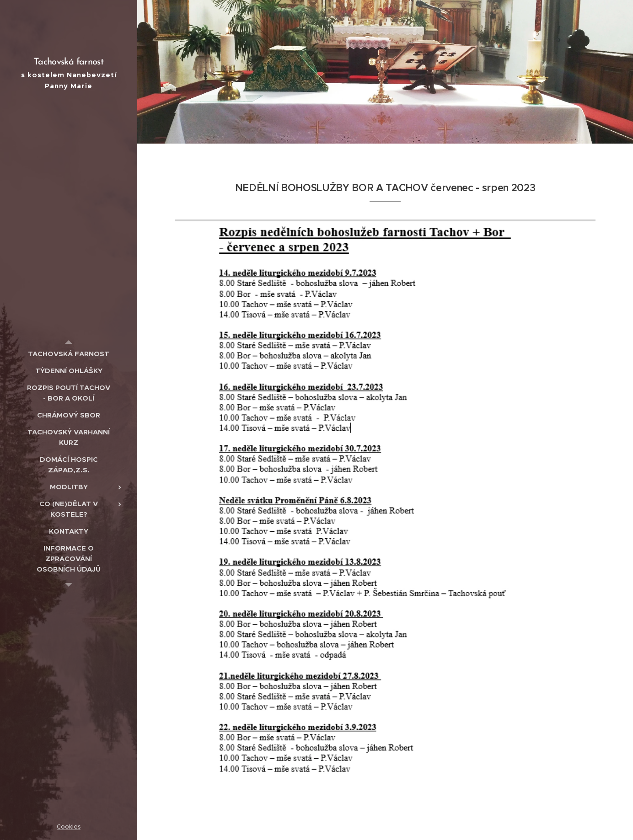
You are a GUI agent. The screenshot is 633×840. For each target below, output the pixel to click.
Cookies (69, 827)
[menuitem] (69, 354)
